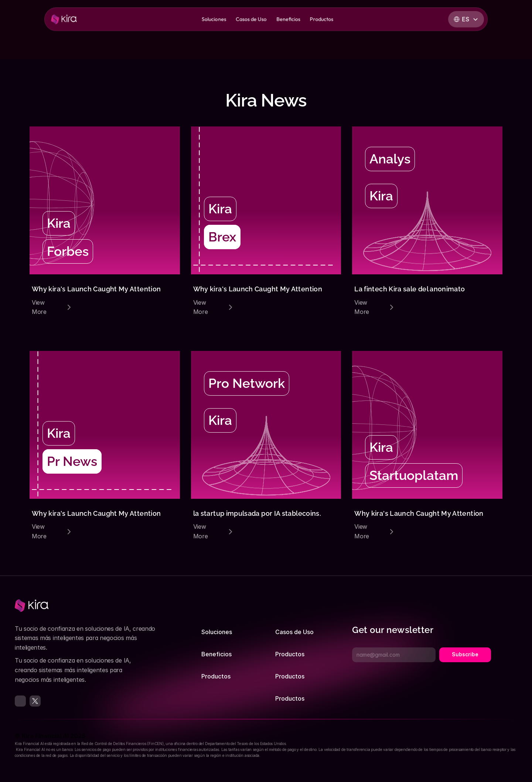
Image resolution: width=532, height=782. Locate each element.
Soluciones (217, 632)
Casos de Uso (294, 632)
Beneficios (216, 654)
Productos (216, 676)
